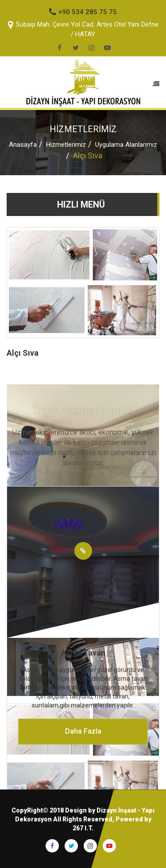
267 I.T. (83, 828)
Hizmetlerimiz (66, 145)
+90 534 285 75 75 (83, 12)
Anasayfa (23, 145)
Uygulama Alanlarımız (126, 145)
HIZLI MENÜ (81, 204)
